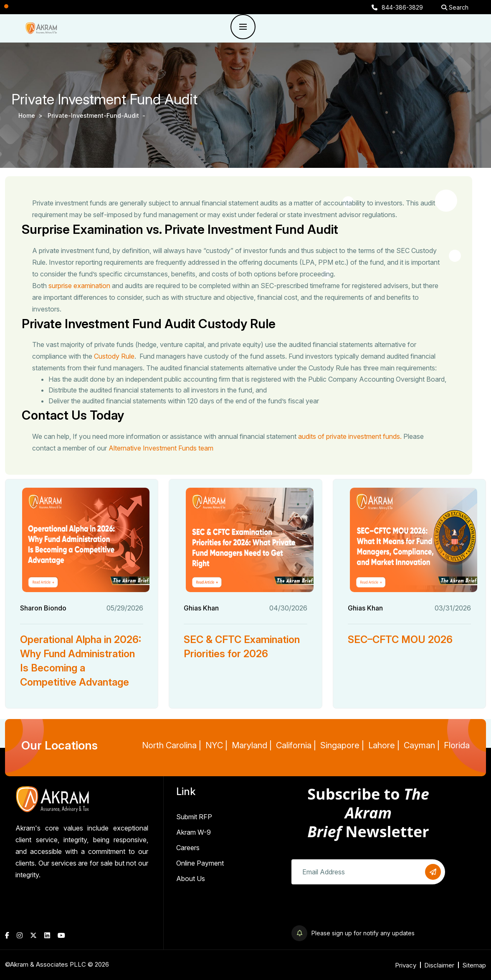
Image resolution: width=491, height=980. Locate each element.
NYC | (216, 745)
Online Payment (200, 863)
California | (296, 745)
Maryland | (252, 745)
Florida (457, 745)
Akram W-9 (194, 832)
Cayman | (422, 745)
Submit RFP (194, 817)
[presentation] (355, 909)
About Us (191, 879)
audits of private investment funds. (351, 436)
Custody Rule (115, 356)
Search (455, 7)
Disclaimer (439, 965)
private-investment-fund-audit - (97, 115)
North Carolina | (172, 745)
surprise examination (80, 286)
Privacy (406, 965)
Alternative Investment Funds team (162, 448)
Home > (32, 115)
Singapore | (342, 745)
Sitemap (474, 965)
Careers (188, 848)
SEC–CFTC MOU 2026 (400, 639)
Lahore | (384, 745)
